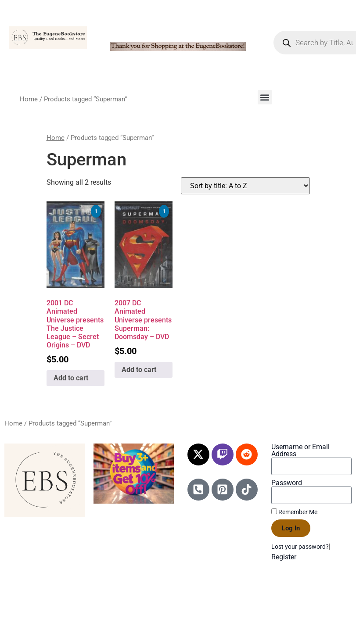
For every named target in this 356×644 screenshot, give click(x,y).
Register (284, 557)
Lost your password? (300, 547)
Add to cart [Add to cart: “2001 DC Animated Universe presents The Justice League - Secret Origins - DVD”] (71, 378)
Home (29, 99)
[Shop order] (245, 186)
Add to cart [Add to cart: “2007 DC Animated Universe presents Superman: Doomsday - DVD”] (139, 370)
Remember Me (294, 512)
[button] (265, 97)
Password (287, 483)
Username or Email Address (300, 451)
